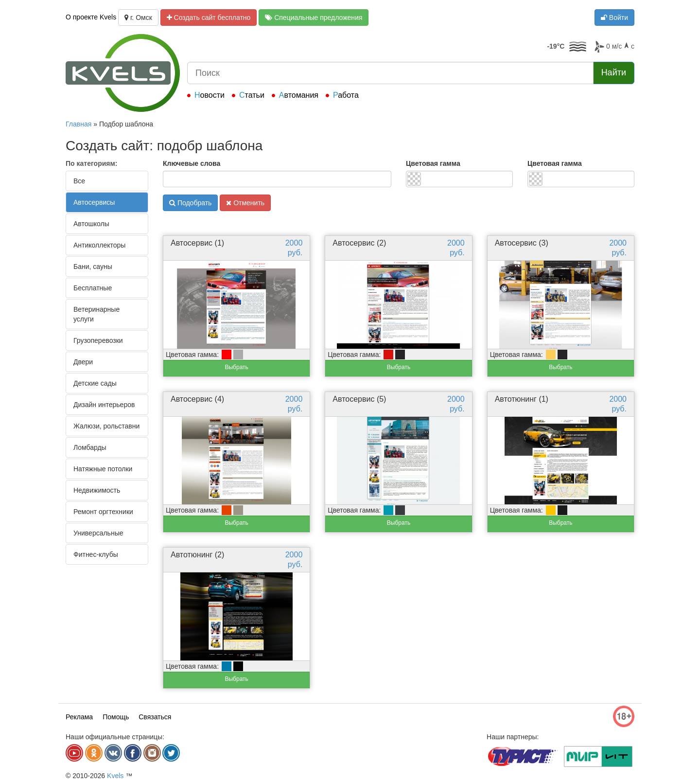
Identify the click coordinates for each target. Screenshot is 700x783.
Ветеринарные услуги (96, 314)
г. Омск (138, 18)
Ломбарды (90, 447)
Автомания (299, 95)
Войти (614, 18)
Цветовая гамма (433, 163)
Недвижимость (97, 490)
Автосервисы (94, 202)
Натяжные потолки (103, 469)
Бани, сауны (93, 267)
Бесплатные (93, 288)
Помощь (116, 717)
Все (79, 181)
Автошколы (91, 224)
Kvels (115, 776)
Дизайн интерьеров (104, 405)
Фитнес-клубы (96, 554)
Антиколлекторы (99, 245)
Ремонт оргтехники (103, 512)
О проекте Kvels (91, 17)
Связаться (155, 717)
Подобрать (190, 203)
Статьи (252, 95)
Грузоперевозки (98, 340)
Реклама (79, 717)
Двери (83, 362)
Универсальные (98, 533)
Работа (346, 95)
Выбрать (236, 367)
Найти (614, 72)
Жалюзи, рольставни (106, 426)
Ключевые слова (192, 163)
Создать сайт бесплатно (209, 18)
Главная (79, 124)
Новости (210, 95)
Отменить (245, 203)
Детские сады (95, 383)
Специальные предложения (314, 18)
